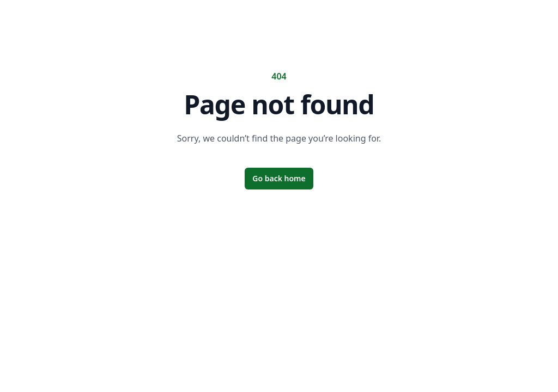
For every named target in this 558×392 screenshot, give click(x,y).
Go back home (279, 178)
